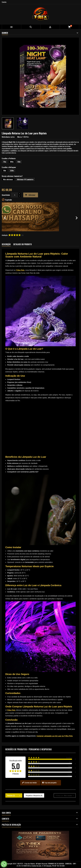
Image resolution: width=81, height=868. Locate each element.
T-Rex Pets (20, 270)
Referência (6, 137)
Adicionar (30, 195)
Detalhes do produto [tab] (23, 244)
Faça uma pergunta (49, 783)
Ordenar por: (60, 795)
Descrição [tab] (6, 244)
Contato (4, 2)
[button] (8, 217)
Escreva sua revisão (29, 783)
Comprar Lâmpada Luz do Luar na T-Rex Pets (55, 736)
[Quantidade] (15, 195)
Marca (20, 137)
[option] (40, 217)
